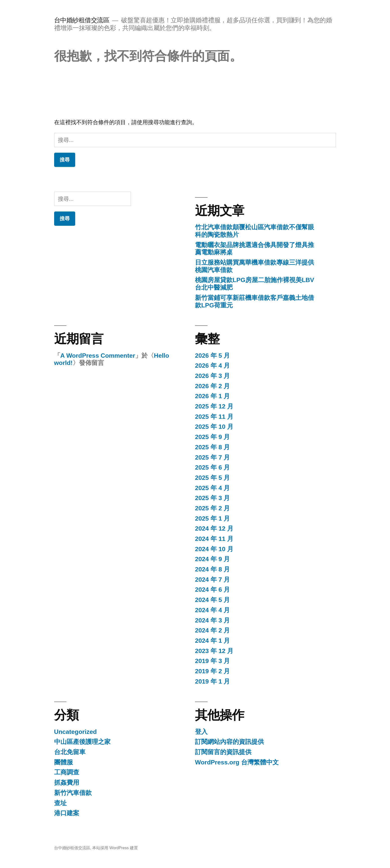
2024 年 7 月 (212, 580)
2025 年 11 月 (214, 417)
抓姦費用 (67, 783)
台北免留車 (70, 752)
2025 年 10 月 (214, 427)
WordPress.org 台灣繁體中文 (237, 762)
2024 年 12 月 (214, 528)
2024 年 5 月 (212, 600)
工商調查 (67, 772)
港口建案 (67, 813)
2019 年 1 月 (212, 681)
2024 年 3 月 (212, 620)
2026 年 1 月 (212, 396)
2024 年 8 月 (212, 569)
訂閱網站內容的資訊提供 (229, 742)
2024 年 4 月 (212, 610)
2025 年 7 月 (212, 457)
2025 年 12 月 (214, 406)
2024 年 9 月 (212, 559)
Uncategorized (76, 732)
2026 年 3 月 (212, 376)
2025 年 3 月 (212, 498)
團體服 (64, 762)
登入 (201, 732)
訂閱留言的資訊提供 (223, 752)
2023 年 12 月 (214, 651)
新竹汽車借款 (73, 793)
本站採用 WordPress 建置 (115, 848)
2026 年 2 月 (212, 386)
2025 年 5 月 (212, 478)
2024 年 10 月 (214, 549)
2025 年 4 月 (212, 488)
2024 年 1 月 (212, 641)
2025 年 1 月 (212, 518)
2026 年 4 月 (212, 366)
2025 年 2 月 (212, 508)
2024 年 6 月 (212, 590)
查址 (60, 803)
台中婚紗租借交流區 (82, 20)
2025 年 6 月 (212, 467)
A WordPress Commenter (98, 356)
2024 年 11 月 (214, 539)
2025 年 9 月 (212, 437)
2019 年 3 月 (212, 661)
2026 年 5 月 (212, 356)
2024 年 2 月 (212, 630)
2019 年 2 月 (212, 671)
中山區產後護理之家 (82, 742)
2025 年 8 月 (212, 447)
